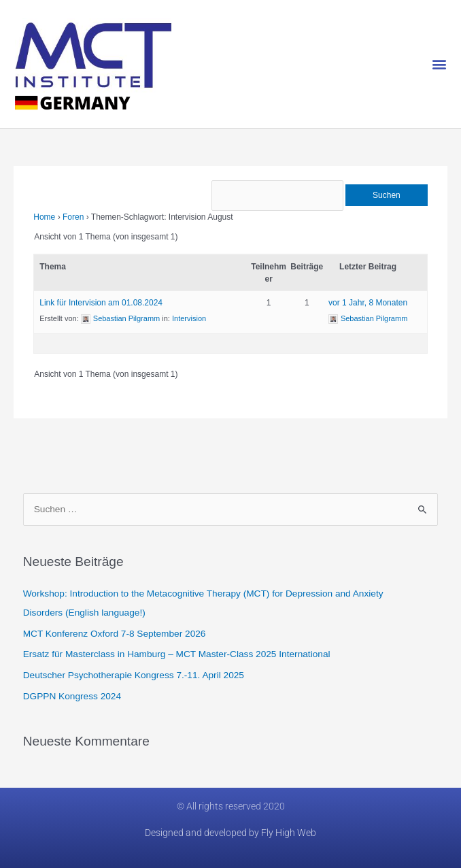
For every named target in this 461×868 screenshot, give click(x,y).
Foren (73, 217)
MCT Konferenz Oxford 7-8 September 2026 (115, 634)
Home (44, 217)
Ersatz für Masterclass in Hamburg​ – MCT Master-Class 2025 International (177, 654)
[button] (440, 64)
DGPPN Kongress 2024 (72, 696)
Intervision (189, 318)
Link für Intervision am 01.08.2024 (101, 303)
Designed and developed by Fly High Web (230, 833)
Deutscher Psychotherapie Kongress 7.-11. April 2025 (134, 675)
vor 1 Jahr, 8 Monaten (368, 303)
